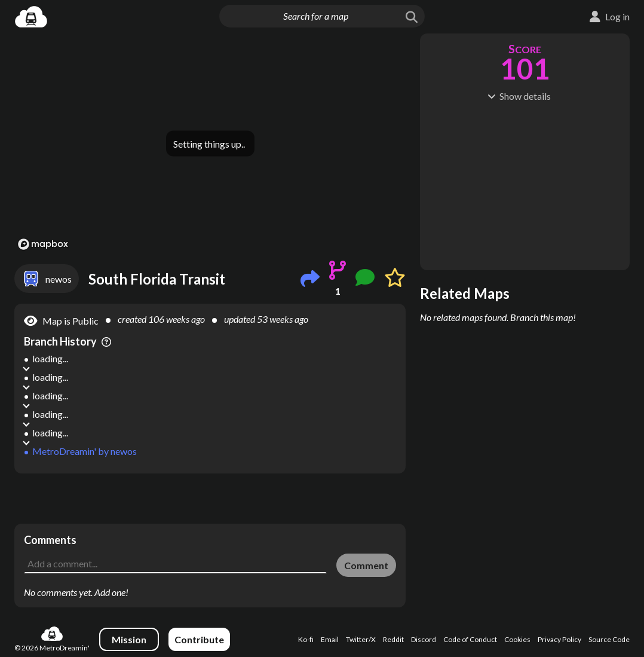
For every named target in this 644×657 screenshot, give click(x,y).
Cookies (517, 639)
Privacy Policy (559, 639)
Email (330, 639)
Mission (129, 639)
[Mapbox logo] (43, 244)
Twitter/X (361, 639)
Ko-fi (306, 639)
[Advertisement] (210, 499)
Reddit (393, 639)
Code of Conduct (470, 639)
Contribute (199, 639)
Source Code (609, 639)
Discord (424, 639)
